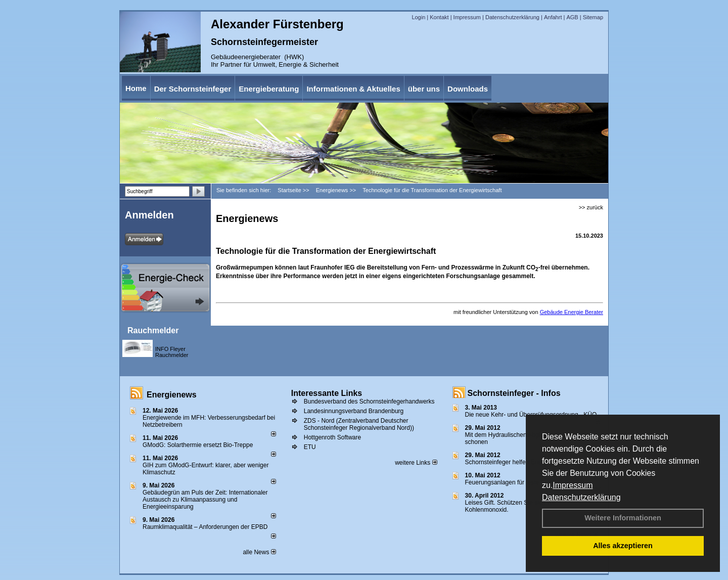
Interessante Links (327, 393)
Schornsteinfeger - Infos (514, 393)
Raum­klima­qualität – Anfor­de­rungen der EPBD (205, 527)
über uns (424, 89)
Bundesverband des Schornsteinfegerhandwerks (369, 401)
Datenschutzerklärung (581, 497)
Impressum (573, 485)
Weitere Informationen (623, 518)
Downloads (468, 89)
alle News (259, 552)
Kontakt (439, 17)
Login (418, 17)
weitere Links (416, 463)
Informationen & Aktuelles (353, 89)
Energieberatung (269, 89)
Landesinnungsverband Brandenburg (354, 411)
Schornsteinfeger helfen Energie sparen (518, 462)
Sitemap (593, 17)
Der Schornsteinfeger (193, 89)
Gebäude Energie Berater (572, 312)
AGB (572, 17)
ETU (310, 447)
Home (136, 88)
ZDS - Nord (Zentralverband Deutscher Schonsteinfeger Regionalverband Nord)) (359, 424)
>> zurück (591, 207)
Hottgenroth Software (332, 437)
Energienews (172, 395)
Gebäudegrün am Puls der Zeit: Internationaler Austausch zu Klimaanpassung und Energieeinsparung (205, 500)
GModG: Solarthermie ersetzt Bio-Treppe (198, 445)
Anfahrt (553, 17)
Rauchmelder (153, 330)
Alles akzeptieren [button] (623, 546)
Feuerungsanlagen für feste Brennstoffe (518, 482)
